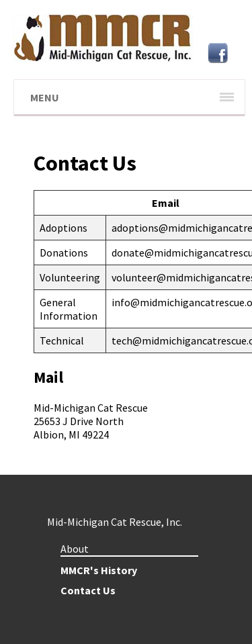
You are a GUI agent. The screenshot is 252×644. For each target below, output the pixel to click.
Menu (45, 97)
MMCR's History (99, 570)
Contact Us (88, 590)
